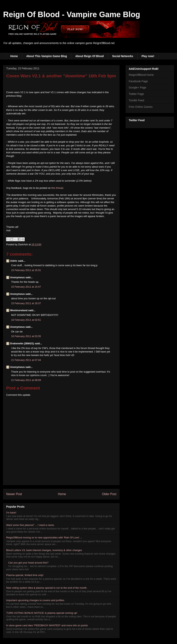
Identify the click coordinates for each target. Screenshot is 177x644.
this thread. (58, 188)
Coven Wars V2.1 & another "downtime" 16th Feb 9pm (61, 76)
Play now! (148, 56)
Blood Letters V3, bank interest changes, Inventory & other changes (44, 550)
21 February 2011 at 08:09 (26, 380)
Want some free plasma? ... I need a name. (30, 525)
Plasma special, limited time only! (25, 575)
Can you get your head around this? (28, 563)
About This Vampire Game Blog (47, 56)
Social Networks (123, 56)
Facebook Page (138, 81)
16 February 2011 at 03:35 (26, 336)
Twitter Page (136, 94)
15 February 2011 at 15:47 (26, 287)
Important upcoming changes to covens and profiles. (35, 600)
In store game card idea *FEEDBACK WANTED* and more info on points (47, 625)
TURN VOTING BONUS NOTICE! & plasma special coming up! (42, 613)
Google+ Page (138, 87)
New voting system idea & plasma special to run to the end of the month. (47, 588)
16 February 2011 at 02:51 (26, 320)
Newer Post (14, 494)
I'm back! (11, 513)
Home (14, 56)
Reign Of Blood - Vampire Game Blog (72, 14)
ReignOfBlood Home (141, 75)
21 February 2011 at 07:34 (26, 360)
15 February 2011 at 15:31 (26, 270)
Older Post (109, 494)
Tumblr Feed (136, 100)
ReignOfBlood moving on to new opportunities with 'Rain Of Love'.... (44, 538)
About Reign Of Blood (89, 56)
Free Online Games (141, 107)
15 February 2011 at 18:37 (26, 303)
